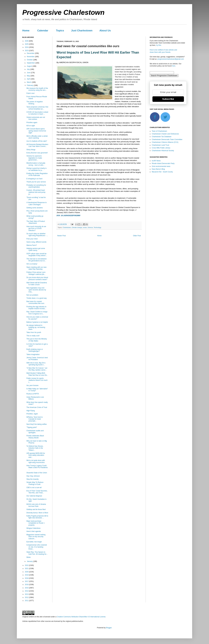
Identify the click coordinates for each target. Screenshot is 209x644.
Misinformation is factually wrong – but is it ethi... (36, 164)
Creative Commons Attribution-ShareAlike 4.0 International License (81, 617)
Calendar (43, 30)
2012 (27, 597)
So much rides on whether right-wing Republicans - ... (37, 235)
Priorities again (32, 122)
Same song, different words (36, 242)
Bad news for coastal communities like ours (35, 302)
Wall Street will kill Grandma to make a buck (37, 284)
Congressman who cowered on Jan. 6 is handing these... (37, 547)
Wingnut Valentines (33, 528)
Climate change (77, 227)
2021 (27, 569)
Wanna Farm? (32, 245)
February (30, 85)
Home (26, 30)
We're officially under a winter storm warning (37, 137)
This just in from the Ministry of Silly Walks (37, 340)
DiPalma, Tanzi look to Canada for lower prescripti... (35, 419)
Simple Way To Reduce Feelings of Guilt (35, 483)
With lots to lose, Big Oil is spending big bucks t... (36, 364)
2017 (27, 581)
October (30, 60)
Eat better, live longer (34, 542)
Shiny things (31, 150)
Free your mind (32, 239)
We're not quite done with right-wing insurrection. (36, 461)
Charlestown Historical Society (163, 151)
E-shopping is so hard (34, 179)
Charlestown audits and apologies (35, 432)
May (29, 76)
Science (90, 227)
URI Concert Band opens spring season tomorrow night (36, 131)
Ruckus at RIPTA (33, 394)
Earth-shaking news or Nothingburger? (35, 350)
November (31, 57)
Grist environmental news (161, 166)
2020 (27, 572)
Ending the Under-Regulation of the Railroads (37, 174)
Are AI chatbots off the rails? (37, 141)
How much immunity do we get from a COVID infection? (36, 228)
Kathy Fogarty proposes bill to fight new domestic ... (37, 517)
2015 (27, 588)
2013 (27, 594)
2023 (27, 51)
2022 (27, 565)
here (174, 66)
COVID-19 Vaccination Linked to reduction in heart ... (37, 113)
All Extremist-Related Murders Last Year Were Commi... (37, 145)
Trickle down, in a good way (37, 298)
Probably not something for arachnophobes (36, 186)
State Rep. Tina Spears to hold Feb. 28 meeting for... (37, 553)
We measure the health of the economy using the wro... (37, 89)
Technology (97, 227)
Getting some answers (35, 208)
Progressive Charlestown (63, 12)
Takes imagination (33, 354)
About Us (105, 30)
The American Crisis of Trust (37, 407)
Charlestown (67, 227)
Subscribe (168, 99)
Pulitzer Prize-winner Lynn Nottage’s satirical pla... (36, 273)
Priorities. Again (32, 414)
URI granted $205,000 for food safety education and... (36, 455)
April (29, 79)
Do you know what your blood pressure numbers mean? (37, 278)
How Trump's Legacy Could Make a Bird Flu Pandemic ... (37, 468)
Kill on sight (31, 126)
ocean (85, 227)
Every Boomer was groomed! (37, 153)
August (30, 66)
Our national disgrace (34, 496)
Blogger (109, 628)
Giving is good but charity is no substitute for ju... (36, 169)
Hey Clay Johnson (33, 476)
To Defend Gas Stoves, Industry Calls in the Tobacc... (35, 448)
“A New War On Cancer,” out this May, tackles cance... (37, 369)
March (29, 82)
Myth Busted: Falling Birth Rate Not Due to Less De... (37, 374)
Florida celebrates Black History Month (35, 437)
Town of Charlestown (159, 131)
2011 (27, 601)
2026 (27, 41)
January (30, 561)
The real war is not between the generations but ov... (36, 260)
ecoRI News (156, 161)
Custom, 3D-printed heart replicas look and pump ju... (36, 192)
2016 (27, 585)
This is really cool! (33, 336)
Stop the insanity (33, 479)
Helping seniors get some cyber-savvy (36, 249)
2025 (27, 44)
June (29, 73)
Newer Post (61, 236)
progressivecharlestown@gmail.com (171, 59)
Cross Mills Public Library (161, 148)
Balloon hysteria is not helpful (37, 322)
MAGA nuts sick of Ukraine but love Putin (36, 505)
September (31, 63)
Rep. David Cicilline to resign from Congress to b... (37, 313)
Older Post (137, 236)
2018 (27, 578)
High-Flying (31, 411)
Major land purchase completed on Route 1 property (35, 523)
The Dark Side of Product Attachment (36, 222)
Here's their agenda (34, 531)
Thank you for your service (36, 182)
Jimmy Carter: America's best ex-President (37, 359)
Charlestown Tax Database (162, 137)
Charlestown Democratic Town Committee (167, 139)
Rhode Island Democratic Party (163, 163)
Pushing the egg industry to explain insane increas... (36, 308)
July (29, 69)
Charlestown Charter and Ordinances (165, 134)
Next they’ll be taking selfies (37, 424)
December (31, 53)
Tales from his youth (34, 332)
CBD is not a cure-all (34, 488)
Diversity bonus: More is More (37, 513)
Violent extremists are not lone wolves (36, 118)
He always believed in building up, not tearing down (36, 327)
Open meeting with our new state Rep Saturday (36, 268)
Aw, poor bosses (32, 385)
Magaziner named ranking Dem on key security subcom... (36, 537)
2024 (27, 47)
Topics (60, 30)
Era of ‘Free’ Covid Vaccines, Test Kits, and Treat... (37, 492)
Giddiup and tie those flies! (36, 509)
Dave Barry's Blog (158, 169)
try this (159, 45)
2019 (27, 575)
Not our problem (32, 295)
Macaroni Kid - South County (162, 172)
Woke (28, 557)
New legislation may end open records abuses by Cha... (36, 290)
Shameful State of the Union (37, 473)
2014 (27, 591)
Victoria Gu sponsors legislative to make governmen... (34, 158)
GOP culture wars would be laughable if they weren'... (37, 255)
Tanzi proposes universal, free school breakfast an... (37, 108)
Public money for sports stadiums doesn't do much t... (37, 380)
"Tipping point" (32, 427)
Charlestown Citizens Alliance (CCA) (165, 142)
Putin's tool (30, 93)
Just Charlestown (82, 30)
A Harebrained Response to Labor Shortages (36, 203)
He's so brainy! (32, 264)
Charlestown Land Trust (160, 145)
